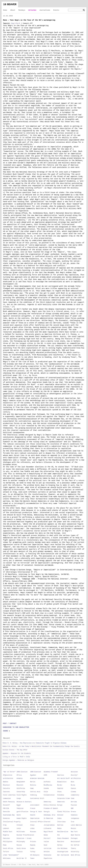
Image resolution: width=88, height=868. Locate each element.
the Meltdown (62, 848)
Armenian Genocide (37, 778)
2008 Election (36, 772)
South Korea (21, 848)
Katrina (60, 825)
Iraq (5, 825)
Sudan (32, 848)
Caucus (73, 788)
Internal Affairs (37, 822)
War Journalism (63, 855)
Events (56, 10)
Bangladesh (21, 782)
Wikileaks (7, 858)
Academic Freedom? (51, 772)
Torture (6, 852)
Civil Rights (22, 795)
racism (46, 842)
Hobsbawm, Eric (50, 815)
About (13, 10)
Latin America (76, 825)
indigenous (75, 818)
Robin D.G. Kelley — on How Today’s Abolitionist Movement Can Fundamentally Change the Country (41, 746)
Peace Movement (63, 838)
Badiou (6, 782)
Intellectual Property (12, 822)
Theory (73, 848)
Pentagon (74, 838)
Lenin (19, 828)
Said (45, 845)
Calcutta (6, 788)
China (59, 792)
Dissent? (6, 805)
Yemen (32, 858)
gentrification (22, 812)
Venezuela (48, 855)
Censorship (21, 792)
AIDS (45, 775)
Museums (33, 832)
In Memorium (48, 818)
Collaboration (49, 795)
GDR (72, 808)
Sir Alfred (75, 845)
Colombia (61, 795)
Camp (32, 788)
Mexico (73, 828)
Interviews (61, 822)
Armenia (20, 778)
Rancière (61, 842)
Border (60, 785)
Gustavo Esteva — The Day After (15, 750)
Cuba (73, 798)
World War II (22, 858)
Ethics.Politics (50, 805)
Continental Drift (37, 798)
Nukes (46, 835)
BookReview (48, 785)
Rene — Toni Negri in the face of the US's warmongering (29, 20)
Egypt (19, 805)
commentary (75, 795)
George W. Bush (36, 812)
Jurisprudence (49, 825)
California (21, 788)
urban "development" (11, 855)
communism (7, 798)
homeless (74, 815)
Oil (59, 835)
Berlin (33, 782)
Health (33, 815)
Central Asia (35, 792)
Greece (73, 812)
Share (6, 731)
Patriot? (47, 838)
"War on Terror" (9, 772)
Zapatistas (48, 858)
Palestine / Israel (24, 838)
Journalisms (45, 10)
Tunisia (20, 852)
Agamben (33, 775)
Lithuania (48, 828)
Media (59, 828)
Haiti (19, 815)
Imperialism (35, 818)
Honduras (6, 818)
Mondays (22, 10)
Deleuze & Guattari (24, 802)
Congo (19, 798)
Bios (73, 782)
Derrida (74, 802)
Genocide (6, 812)
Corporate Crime (64, 798)
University (75, 852)
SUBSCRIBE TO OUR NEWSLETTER (16, 727)
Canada (46, 788)
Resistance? (75, 842)
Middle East (8, 832)
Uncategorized (63, 852)
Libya (32, 828)
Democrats (61, 802)
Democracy (48, 802)
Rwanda (33, 845)
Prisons (33, 842)
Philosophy (21, 842)
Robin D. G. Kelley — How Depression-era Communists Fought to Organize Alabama (35, 743)
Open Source (75, 835)
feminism (20, 808)
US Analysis (35, 855)
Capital (60, 788)
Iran (73, 822)
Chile (46, 792)
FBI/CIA (6, 808)
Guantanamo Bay (9, 815)
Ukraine (47, 852)
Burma (73, 785)
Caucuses (6, 792)
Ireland (20, 825)
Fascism (74, 805)
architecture (8, 778)
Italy (32, 825)
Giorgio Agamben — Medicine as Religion (18, 760)
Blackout (6, 785)
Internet (47, 822)
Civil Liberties (9, 795)
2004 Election (22, 772)
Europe (60, 805)
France (33, 808)
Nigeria (6, 835)
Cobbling (34, 795)
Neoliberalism (63, 832)
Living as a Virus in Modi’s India (16, 757)
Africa (19, 775)
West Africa (75, 855)
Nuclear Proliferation (25, 835)
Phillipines (8, 842)
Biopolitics (62, 782)
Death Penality (9, 802)
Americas (61, 775)
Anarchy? (74, 775)
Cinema (73, 792)
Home (5, 10)
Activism (74, 772)
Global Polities (64, 812)
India (59, 818)
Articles (32, 10)
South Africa (8, 848)
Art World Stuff (64, 778)
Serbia (60, 845)
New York (74, 832)
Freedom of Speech (51, 808)
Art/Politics (76, 778)
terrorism (48, 848)
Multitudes (21, 832)
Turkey (33, 852)
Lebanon (6, 828)
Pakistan (6, 838)
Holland (60, 815)
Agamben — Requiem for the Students (17, 753)
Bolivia (33, 785)
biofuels (47, 782)
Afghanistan (8, 775)
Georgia (47, 812)
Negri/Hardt (16, 23)
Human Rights (22, 818)
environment (35, 805)
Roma (5, 845)
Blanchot (20, 785)
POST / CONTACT (10, 724)
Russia (19, 845)
